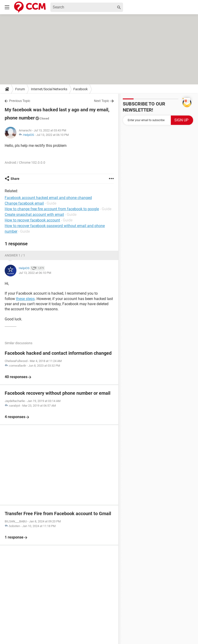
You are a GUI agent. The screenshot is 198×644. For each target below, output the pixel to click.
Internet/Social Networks (49, 89)
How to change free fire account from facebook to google (52, 209)
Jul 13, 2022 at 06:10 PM (52, 135)
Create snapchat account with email (34, 215)
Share (15, 179)
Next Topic (102, 101)
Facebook (80, 89)
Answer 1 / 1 (15, 255)
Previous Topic (20, 101)
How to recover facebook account (32, 220)
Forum (20, 89)
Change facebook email (24, 203)
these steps (25, 299)
